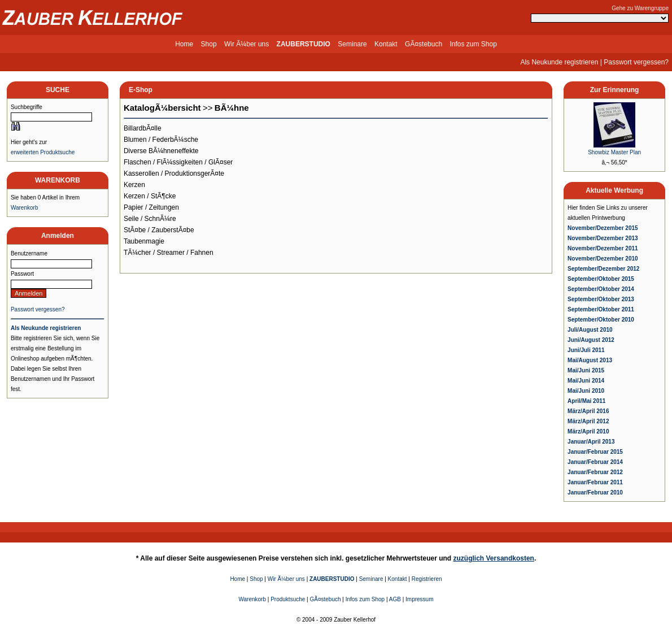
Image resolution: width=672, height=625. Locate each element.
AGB (395, 599)
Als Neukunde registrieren (559, 62)
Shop (209, 44)
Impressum (419, 599)
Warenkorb (25, 208)
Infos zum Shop (473, 44)
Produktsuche (288, 599)
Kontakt (386, 44)
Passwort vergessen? (636, 62)
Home (184, 44)
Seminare (352, 44)
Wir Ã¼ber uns (246, 44)
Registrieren (427, 579)
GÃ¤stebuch (424, 44)
